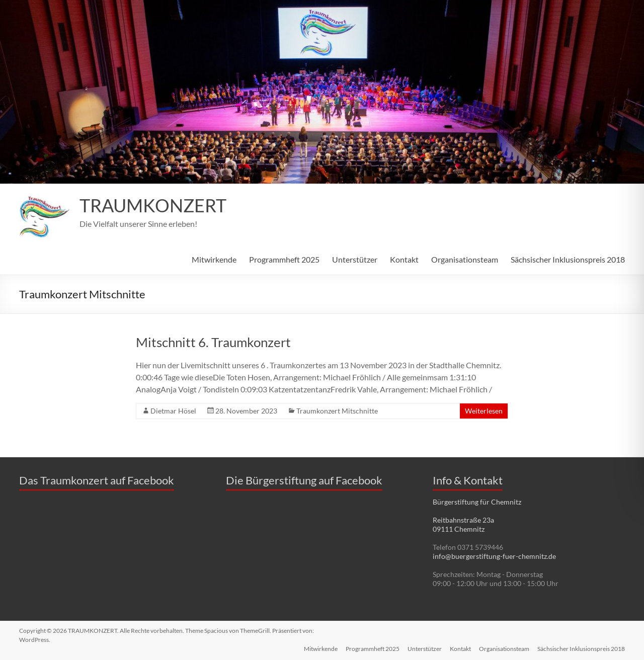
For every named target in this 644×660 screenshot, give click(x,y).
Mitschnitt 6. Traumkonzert (213, 342)
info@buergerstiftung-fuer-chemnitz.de (494, 556)
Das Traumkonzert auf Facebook (97, 480)
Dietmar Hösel (173, 411)
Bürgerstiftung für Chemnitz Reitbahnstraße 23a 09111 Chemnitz (477, 515)
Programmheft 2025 (284, 259)
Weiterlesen (484, 411)
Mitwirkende (214, 259)
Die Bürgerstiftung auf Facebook (304, 480)
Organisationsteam (465, 259)
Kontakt (404, 259)
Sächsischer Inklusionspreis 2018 (568, 259)
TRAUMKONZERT (153, 206)
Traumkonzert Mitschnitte (337, 411)
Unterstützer (355, 259)
